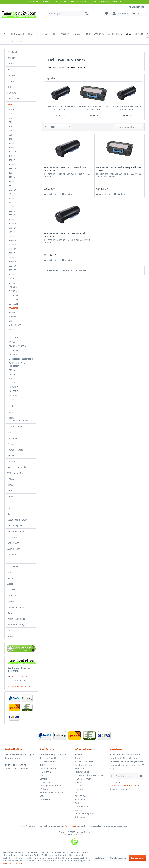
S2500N (13, 317)
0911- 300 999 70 (15, 765)
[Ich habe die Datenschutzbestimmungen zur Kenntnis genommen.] (111, 782)
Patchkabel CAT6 (15, 607)
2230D (12, 207)
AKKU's (11, 601)
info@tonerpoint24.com (20, 686)
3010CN (13, 224)
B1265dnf (14, 291)
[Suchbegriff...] (69, 14)
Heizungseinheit (82, 772)
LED (9, 561)
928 (11, 126)
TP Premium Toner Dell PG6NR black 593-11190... (126, 108)
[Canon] (46, 34)
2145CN (13, 194)
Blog (10, 514)
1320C (12, 160)
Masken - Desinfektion (18, 467)
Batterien (12, 596)
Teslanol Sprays (15, 526)
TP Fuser (12, 479)
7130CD (13, 270)
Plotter (78, 803)
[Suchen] (86, 14)
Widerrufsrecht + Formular (52, 793)
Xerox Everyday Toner (85, 813)
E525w (12, 383)
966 (11, 135)
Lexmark (11, 81)
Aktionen (12, 578)
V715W (12, 329)
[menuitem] (69, 14)
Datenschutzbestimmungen (123, 786)
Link (76, 793)
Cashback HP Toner (84, 765)
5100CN (13, 253)
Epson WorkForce (48, 768)
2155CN (13, 202)
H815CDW (14, 391)
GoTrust (11, 636)
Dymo (10, 613)
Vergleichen (51, 194)
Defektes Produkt (48, 758)
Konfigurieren (137, 858)
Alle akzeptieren (118, 858)
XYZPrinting (13, 537)
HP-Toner (79, 782)
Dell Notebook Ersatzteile (21, 359)
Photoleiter (80, 800)
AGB (41, 796)
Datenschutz (81, 817)
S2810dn (13, 370)
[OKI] (88, 34)
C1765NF (13, 342)
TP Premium (53, 270)
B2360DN (13, 295)
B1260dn (13, 287)
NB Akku (11, 590)
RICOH (11, 456)
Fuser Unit (80, 768)
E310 (11, 400)
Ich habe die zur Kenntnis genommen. (125, 786)
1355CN (13, 169)
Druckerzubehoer (48, 761)
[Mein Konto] (120, 14)
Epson (10, 412)
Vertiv (10, 491)
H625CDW (14, 387)
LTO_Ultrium (45, 772)
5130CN (13, 262)
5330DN (13, 266)
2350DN (13, 219)
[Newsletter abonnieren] (141, 776)
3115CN (13, 236)
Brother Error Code (84, 761)
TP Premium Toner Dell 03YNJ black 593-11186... (93, 108)
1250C (12, 156)
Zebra (10, 502)
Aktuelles (79, 754)
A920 (11, 278)
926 (11, 122)
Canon (11, 64)
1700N (12, 177)
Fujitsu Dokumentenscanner (18, 419)
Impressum (45, 800)
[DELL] (128, 34)
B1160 (12, 283)
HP (9, 69)
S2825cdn (14, 378)
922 (11, 118)
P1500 (12, 312)
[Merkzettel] (107, 14)
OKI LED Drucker (83, 796)
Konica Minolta (15, 426)
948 (11, 131)
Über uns (79, 810)
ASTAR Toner (14, 549)
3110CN (13, 232)
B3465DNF (14, 304)
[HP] (55, 34)
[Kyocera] (64, 34)
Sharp (10, 508)
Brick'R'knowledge (16, 619)
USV (9, 572)
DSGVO (43, 765)
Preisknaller (13, 52)
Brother (11, 58)
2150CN (13, 198)
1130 (11, 143)
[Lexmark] (78, 34)
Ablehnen (100, 858)
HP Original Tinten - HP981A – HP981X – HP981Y (89, 777)
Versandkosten (71, 826)
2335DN (13, 215)
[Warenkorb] (139, 14)
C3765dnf (14, 355)
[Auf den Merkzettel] (67, 194)
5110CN (13, 257)
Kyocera (11, 75)
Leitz (10, 432)
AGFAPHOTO (13, 543)
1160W (12, 147)
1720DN (13, 181)
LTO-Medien (13, 566)
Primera (11, 444)
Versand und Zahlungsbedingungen (50, 784)
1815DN (13, 185)
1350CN (13, 164)
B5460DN (13, 308)
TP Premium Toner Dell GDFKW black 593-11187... (60, 108)
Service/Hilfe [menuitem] (137, 7)
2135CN (13, 190)
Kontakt (43, 779)
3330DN (13, 245)
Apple (10, 584)
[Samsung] (99, 34)
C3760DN (13, 350)
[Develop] (139, 34)
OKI (9, 87)
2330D (12, 211)
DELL (10, 104)
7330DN (13, 274)
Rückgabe (44, 789)
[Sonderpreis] (115, 34)
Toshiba (11, 461)
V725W (12, 333)
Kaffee (10, 630)
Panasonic (12, 438)
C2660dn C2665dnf (18, 346)
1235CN (13, 152)
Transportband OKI (84, 806)
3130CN (13, 240)
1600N (12, 173)
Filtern (50, 127)
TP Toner (12, 555)
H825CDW (14, 395)
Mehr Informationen (13, 863)
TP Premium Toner (16, 473)
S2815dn (13, 374)
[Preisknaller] (17, 34)
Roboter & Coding (16, 625)
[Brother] (33, 34)
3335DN (13, 249)
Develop (11, 406)
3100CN (13, 228)
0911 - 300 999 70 (20, 677)
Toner (12, 109)
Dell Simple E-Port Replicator (18, 364)
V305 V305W (15, 325)
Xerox (10, 496)
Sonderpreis (13, 99)
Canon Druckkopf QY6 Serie (53, 754)
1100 (11, 139)
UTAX (10, 485)
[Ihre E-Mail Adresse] (124, 776)
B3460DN (13, 300)
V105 (11, 321)
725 (11, 114)
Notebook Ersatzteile (17, 520)
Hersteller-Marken (16, 531)
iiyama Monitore (15, 450)
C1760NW (14, 338)
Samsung (12, 93)
